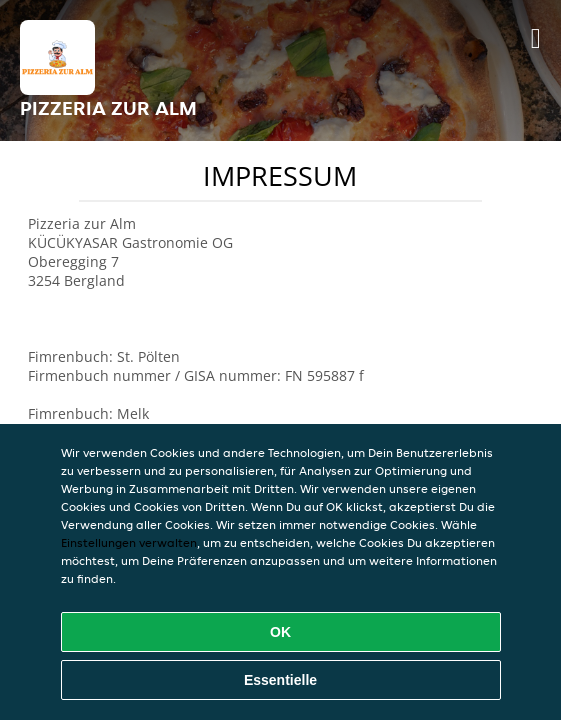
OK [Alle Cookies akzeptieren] (280, 632)
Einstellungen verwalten (129, 542)
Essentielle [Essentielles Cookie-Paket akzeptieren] (280, 680)
